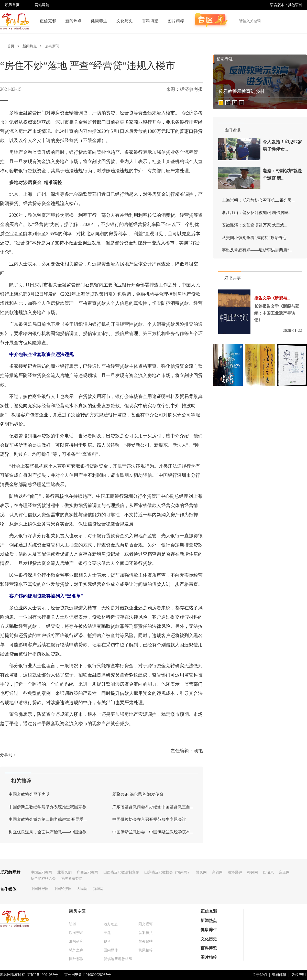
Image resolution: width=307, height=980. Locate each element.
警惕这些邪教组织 (118, 959)
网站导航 (42, 5)
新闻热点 (73, 21)
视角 (107, 941)
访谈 (73, 924)
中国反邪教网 (41, 872)
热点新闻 (52, 46)
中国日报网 (40, 889)
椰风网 (253, 872)
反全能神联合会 (43, 879)
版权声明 (299, 975)
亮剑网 (217, 872)
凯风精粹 (146, 950)
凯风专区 (77, 911)
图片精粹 (176, 21)
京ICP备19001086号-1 (44, 975)
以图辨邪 (76, 933)
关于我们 (260, 975)
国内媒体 (111, 950)
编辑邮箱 (279, 975)
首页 (11, 46)
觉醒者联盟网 (72, 879)
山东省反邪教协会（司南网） (168, 872)
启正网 (284, 872)
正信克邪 (48, 21)
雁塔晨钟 (235, 872)
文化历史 (125, 21)
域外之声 (76, 950)
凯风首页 (12, 5)
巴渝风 (268, 872)
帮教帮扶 (146, 941)
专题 (107, 933)
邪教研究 (76, 941)
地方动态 (111, 924)
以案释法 (146, 933)
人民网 (82, 889)
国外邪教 (76, 959)
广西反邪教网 (87, 872)
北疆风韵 (64, 872)
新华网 (98, 889)
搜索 (300, 21)
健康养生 (99, 21)
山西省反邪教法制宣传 (121, 872)
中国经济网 (63, 889)
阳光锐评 (146, 924)
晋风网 (201, 872)
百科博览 (150, 21)
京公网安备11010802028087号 (87, 975)
